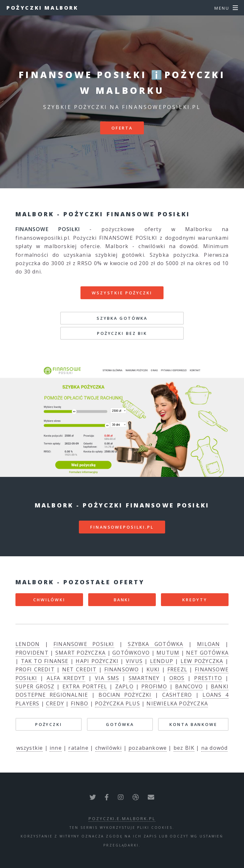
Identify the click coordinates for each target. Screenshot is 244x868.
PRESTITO (208, 678)
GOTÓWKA (120, 724)
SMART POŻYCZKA (80, 653)
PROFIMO (154, 686)
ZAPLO (124, 686)
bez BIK (184, 748)
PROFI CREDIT (35, 669)
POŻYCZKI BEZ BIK (122, 333)
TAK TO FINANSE (45, 661)
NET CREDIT (79, 669)
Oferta (122, 128)
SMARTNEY (144, 678)
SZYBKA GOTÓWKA (122, 318)
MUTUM (168, 653)
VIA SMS (107, 678)
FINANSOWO (122, 669)
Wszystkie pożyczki (122, 293)
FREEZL (177, 669)
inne (56, 748)
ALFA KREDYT (66, 678)
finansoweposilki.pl (122, 527)
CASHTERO (177, 695)
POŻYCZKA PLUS (117, 703)
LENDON (28, 644)
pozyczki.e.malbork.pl (122, 819)
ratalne (78, 748)
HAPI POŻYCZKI (97, 661)
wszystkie (30, 748)
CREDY (55, 703)
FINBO (80, 703)
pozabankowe (148, 748)
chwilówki (109, 748)
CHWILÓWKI (49, 600)
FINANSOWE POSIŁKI (84, 644)
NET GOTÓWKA (207, 653)
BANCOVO (189, 686)
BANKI (122, 600)
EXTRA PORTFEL (85, 686)
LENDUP (162, 661)
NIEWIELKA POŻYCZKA (177, 703)
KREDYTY (195, 600)
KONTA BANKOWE (193, 724)
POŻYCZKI (49, 724)
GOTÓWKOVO (131, 653)
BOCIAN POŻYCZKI (125, 695)
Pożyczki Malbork (42, 8)
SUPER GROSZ (35, 686)
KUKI (153, 669)
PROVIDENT (32, 653)
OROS (177, 678)
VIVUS (134, 661)
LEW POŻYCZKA (202, 661)
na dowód (215, 748)
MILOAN (208, 644)
